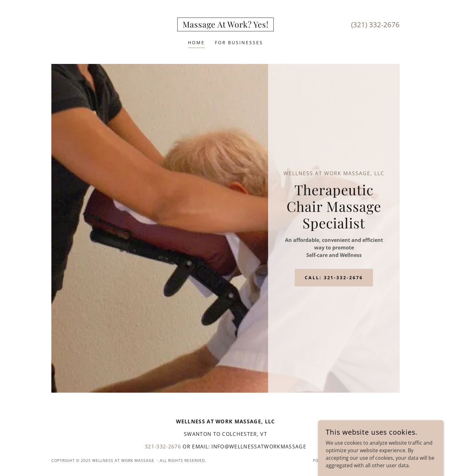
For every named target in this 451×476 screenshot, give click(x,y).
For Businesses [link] (239, 42)
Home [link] (196, 42)
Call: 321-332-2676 (334, 277)
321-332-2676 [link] (163, 447)
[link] (226, 26)
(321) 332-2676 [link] (375, 24)
